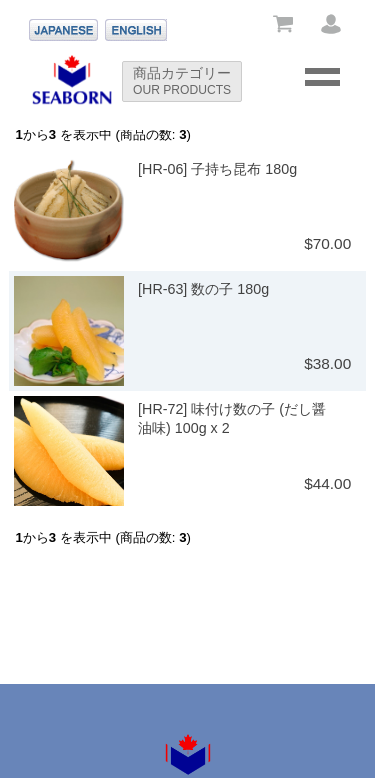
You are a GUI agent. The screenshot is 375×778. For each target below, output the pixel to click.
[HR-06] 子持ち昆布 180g (217, 169)
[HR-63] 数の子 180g (203, 289)
